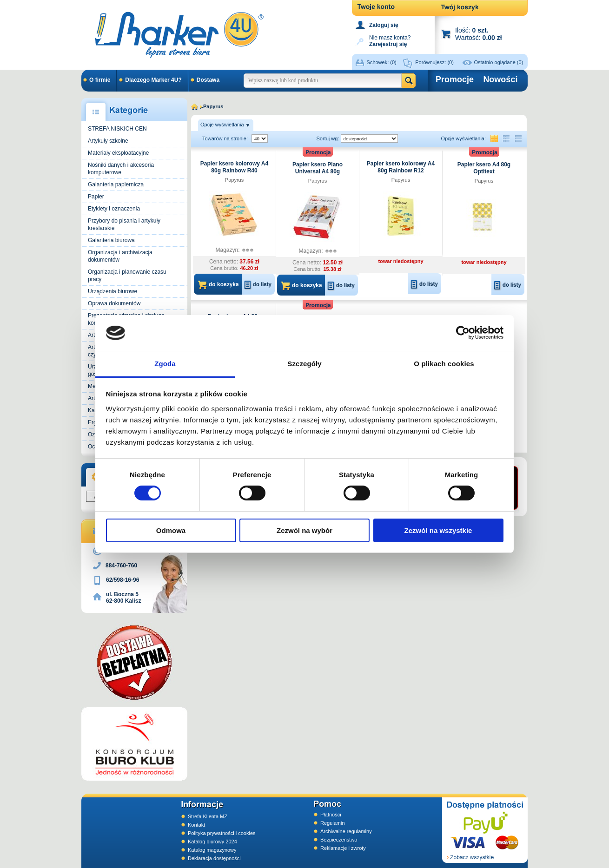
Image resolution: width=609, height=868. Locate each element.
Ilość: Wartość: (479, 34)
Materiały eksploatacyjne (118, 153)
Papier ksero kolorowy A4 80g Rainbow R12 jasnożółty (401, 171)
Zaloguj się (384, 25)
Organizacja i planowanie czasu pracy (127, 276)
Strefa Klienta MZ (208, 816)
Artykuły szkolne (108, 141)
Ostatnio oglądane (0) (499, 62)
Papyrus (234, 180)
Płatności (331, 815)
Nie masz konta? (390, 40)
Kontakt (196, 825)
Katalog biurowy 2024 (212, 842)
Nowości (500, 79)
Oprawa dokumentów (114, 303)
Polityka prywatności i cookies (222, 833)
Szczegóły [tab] (304, 364)
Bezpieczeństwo (339, 840)
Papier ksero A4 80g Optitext (484, 168)
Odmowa (171, 530)
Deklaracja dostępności (214, 858)
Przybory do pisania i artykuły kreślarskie (124, 224)
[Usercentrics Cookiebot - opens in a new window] (463, 333)
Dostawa (208, 80)
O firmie (100, 80)
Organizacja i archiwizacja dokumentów (120, 256)
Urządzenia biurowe (113, 291)
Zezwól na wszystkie (438, 530)
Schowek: (382, 62)
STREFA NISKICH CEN (117, 129)
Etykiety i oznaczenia (114, 209)
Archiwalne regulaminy (346, 831)
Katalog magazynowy (212, 850)
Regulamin (333, 823)
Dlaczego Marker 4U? (153, 80)
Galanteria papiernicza (116, 184)
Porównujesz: (434, 62)
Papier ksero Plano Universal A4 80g (318, 168)
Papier (96, 197)
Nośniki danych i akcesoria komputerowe (121, 169)
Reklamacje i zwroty (343, 848)
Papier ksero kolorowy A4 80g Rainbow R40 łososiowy (234, 171)
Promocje (455, 79)
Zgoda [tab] (165, 364)
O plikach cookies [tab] (444, 364)
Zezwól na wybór (304, 530)
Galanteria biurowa (111, 240)
